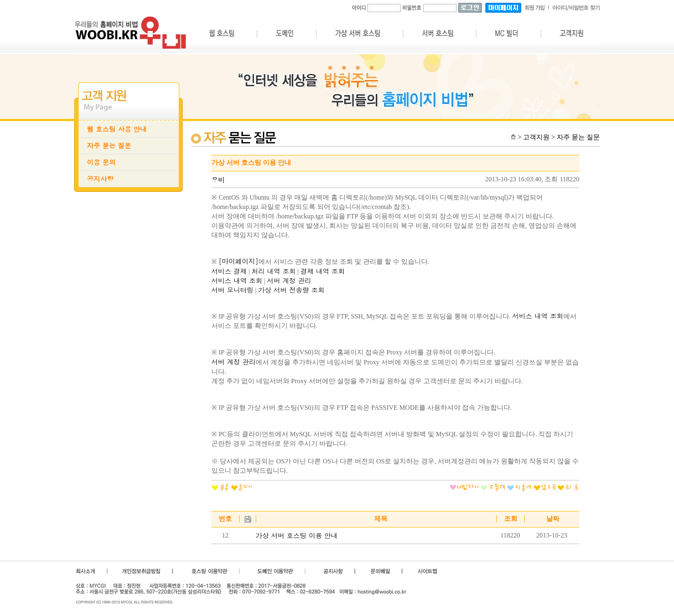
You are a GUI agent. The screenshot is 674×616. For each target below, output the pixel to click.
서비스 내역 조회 (237, 280)
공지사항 (100, 179)
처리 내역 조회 (273, 271)
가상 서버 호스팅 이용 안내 (297, 535)
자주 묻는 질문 (109, 145)
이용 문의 (101, 162)
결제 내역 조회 (323, 271)
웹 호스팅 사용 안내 (117, 129)
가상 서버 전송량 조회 (291, 290)
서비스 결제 (229, 271)
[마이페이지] (239, 261)
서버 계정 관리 (289, 280)
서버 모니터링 (232, 290)
